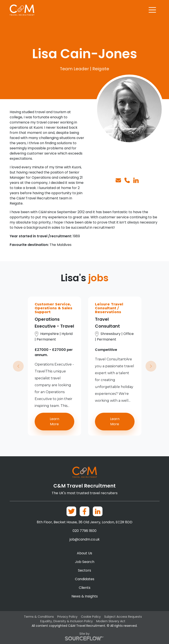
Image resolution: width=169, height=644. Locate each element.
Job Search (85, 562)
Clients (85, 588)
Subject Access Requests (123, 617)
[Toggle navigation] (152, 10)
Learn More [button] (54, 421)
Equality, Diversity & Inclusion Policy (67, 621)
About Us (84, 553)
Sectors (84, 570)
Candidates (85, 579)
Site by (84, 636)
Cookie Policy (91, 617)
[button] (18, 366)
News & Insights (85, 596)
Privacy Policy (67, 617)
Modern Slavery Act (111, 621)
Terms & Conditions (39, 617)
